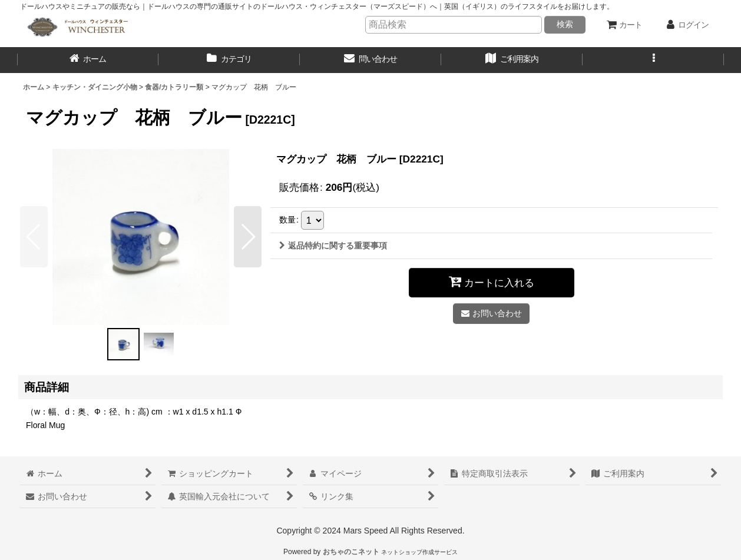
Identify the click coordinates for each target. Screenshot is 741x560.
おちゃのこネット (351, 552)
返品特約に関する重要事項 (333, 246)
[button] (653, 60)
